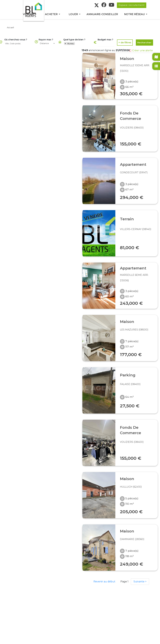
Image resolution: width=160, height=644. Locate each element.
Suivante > (140, 582)
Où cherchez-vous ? (16, 40)
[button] (30, 14)
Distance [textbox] (44, 43)
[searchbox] (19, 43)
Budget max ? (105, 40)
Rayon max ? (46, 40)
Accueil (10, 28)
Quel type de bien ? (74, 40)
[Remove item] (65, 44)
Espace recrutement (132, 5)
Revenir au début (104, 582)
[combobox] (18, 44)
